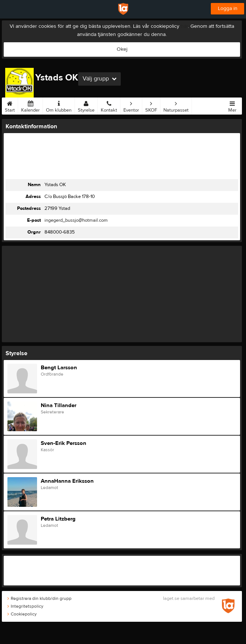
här (184, 26)
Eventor (131, 105)
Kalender (30, 105)
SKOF (151, 105)
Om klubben (59, 105)
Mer (232, 105)
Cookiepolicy (22, 614)
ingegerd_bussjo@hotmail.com (76, 220)
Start (10, 105)
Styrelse (86, 105)
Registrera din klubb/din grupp (39, 598)
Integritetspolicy (25, 606)
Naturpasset (176, 105)
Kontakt (109, 105)
